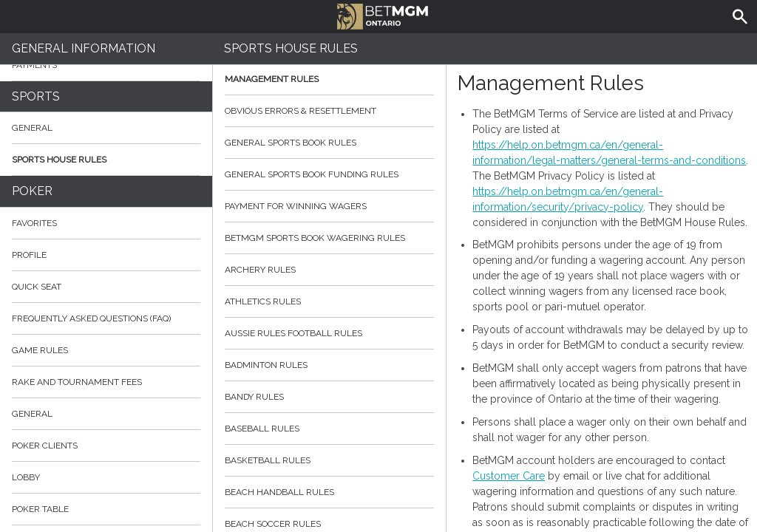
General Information (84, 48)
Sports (36, 96)
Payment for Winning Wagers (330, 206)
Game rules (40, 350)
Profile (29, 255)
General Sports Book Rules (330, 143)
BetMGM (383, 15)
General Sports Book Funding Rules (330, 174)
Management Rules (330, 79)
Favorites (34, 223)
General (32, 128)
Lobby (106, 477)
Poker (32, 191)
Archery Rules (330, 270)
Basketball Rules (330, 460)
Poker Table (106, 509)
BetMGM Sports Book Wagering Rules (330, 238)
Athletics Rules (330, 301)
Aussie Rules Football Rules (330, 333)
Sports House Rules (59, 160)
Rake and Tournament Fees (77, 382)
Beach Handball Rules (330, 492)
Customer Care (509, 476)
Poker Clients (106, 446)
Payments (106, 65)
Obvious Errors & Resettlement (330, 111)
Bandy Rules (330, 397)
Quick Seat (37, 287)
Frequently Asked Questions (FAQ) (106, 318)
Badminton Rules (330, 365)
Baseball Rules (330, 429)
